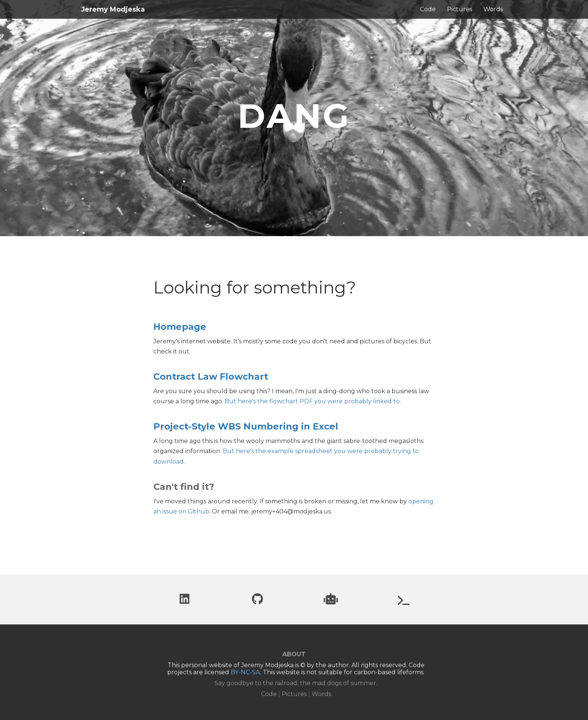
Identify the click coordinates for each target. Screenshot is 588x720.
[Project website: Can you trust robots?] (331, 601)
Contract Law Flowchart (211, 376)
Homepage (180, 327)
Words (493, 9)
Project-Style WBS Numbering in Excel (246, 426)
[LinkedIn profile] (184, 601)
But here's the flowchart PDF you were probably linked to (312, 401)
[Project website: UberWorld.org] (404, 602)
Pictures (460, 9)
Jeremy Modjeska (113, 9)
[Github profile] (257, 601)
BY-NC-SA (245, 672)
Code (428, 9)
